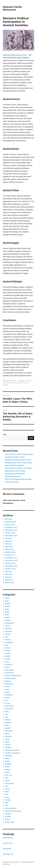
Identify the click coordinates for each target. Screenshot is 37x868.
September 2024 (11, 566)
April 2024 (9, 580)
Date (7, 645)
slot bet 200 (7, 843)
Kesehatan (9, 709)
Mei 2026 (9, 519)
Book (7, 615)
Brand (7, 617)
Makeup (8, 722)
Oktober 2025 (10, 533)
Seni (7, 778)
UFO (7, 805)
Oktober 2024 (10, 563)
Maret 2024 (9, 583)
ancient (5, 383)
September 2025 (11, 536)
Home (7, 687)
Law (6, 714)
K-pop (7, 703)
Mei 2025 (8, 544)
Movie (7, 734)
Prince (7, 758)
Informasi (9, 695)
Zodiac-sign (10, 822)
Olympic (8, 747)
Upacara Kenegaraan (13, 811)
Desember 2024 (11, 558)
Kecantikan (9, 706)
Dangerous (9, 642)
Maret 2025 (9, 549)
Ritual (7, 767)
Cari (5, 435)
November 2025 (11, 530)
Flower (7, 659)
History (8, 681)
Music (7, 739)
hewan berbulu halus (13, 676)
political (20, 383)
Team (7, 797)
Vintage (8, 814)
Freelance (9, 664)
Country (8, 640)
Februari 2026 (10, 522)
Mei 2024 (8, 577)
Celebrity (8, 629)
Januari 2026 (10, 524)
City (6, 637)
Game (7, 667)
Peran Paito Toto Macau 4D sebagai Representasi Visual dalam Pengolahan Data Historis (19, 471)
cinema (8, 634)
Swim (7, 792)
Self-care (8, 775)
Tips (7, 803)
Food (7, 662)
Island (7, 698)
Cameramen (10, 623)
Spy (6, 786)
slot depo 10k (8, 854)
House (7, 692)
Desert (7, 648)
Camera (8, 620)
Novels (7, 745)
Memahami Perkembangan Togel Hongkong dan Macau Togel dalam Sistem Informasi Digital (18, 463)
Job (6, 700)
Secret (7, 772)
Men (7, 725)
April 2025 (9, 547)
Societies (26, 383)
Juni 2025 (9, 541)
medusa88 (7, 849)
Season (8, 769)
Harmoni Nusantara (13, 476)
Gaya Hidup (9, 670)
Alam (7, 601)
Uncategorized (11, 808)
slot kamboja (8, 838)
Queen (7, 761)
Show (7, 781)
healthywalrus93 (11, 381)
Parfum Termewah (12, 750)
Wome (7, 819)
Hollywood (9, 684)
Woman (30, 381)
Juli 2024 (8, 571)
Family (7, 653)
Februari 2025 (10, 552)
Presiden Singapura (12, 753)
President (9, 756)
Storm (7, 789)
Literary (8, 720)
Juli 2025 (8, 538)
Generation (9, 673)
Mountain (9, 731)
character (9, 631)
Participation (13, 383)
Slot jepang (9, 783)
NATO (7, 742)
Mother (8, 728)
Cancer (7, 626)
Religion (8, 764)
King (7, 711)
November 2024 (11, 560)
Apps (7, 609)
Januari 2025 (10, 555)
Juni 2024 (9, 574)
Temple (8, 800)
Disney (7, 651)
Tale (7, 794)
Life (6, 717)
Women (5, 385)
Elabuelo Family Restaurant (12, 8)
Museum (8, 736)
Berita (7, 612)
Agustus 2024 (10, 569)
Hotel (7, 689)
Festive (8, 656)
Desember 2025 (11, 527)
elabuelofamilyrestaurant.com (15, 55)
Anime (7, 606)
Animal (8, 604)
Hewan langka (10, 678)
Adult (7, 598)
